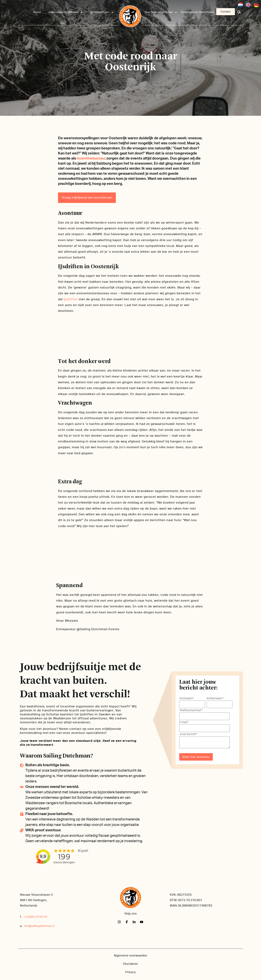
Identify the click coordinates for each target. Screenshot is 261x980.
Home (37, 12)
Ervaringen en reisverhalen (197, 12)
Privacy (130, 972)
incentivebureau (91, 158)
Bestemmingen (102, 12)
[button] (239, 12)
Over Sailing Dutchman (161, 12)
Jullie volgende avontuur (66, 12)
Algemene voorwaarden (130, 955)
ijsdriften (71, 299)
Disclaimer (131, 964)
